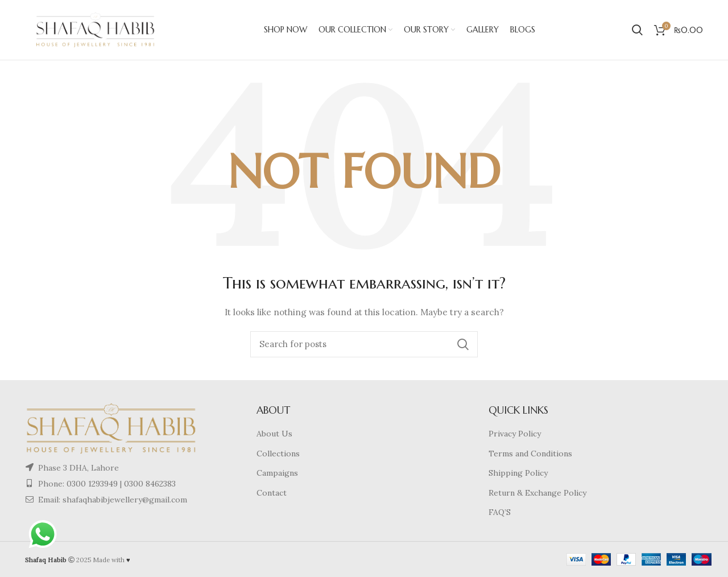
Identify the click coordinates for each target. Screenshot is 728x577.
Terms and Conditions (530, 454)
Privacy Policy (515, 434)
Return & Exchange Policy (537, 493)
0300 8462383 (150, 484)
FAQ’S (500, 512)
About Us (274, 434)
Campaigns (277, 473)
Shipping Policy (518, 473)
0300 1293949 (91, 484)
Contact (272, 493)
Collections (278, 454)
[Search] (364, 344)
